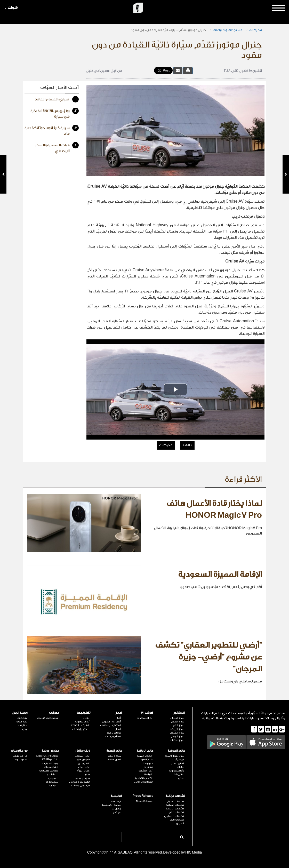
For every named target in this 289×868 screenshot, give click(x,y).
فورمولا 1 (148, 763)
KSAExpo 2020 (50, 760)
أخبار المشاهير (82, 756)
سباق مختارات (177, 740)
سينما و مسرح (82, 778)
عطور (181, 778)
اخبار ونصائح (177, 763)
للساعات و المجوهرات (52, 776)
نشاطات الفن (176, 812)
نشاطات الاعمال (175, 801)
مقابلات (23, 725)
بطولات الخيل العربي (176, 822)
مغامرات (148, 767)
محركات (256, 30)
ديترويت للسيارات (49, 771)
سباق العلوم (177, 733)
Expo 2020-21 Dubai (47, 756)
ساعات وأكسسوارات (176, 769)
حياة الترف (22, 722)
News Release (144, 801)
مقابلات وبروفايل (143, 782)
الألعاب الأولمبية (143, 778)
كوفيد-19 (147, 713)
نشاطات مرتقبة (175, 796)
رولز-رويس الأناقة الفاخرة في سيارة (55, 113)
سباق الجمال (177, 736)
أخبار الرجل (84, 767)
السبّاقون (179, 713)
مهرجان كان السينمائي (83, 761)
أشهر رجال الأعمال (112, 722)
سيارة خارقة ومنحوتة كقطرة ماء (52, 130)
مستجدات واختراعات (228, 30)
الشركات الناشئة (80, 725)
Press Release (143, 796)
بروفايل (86, 718)
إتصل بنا (116, 809)
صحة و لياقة (115, 756)
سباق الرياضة (177, 729)
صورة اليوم (21, 760)
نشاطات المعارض (174, 816)
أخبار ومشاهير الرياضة (146, 773)
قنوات (11, 8)
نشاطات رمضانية (175, 805)
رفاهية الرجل (20, 713)
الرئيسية (116, 796)
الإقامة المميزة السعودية (220, 575)
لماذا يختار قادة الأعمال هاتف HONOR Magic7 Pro (214, 509)
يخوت (24, 729)
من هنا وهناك (19, 751)
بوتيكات (22, 718)
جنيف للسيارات (50, 763)
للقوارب (54, 785)
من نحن (117, 812)
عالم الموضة (176, 751)
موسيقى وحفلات (80, 785)
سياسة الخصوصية (111, 805)
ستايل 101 (179, 774)
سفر (87, 774)
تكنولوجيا (84, 713)
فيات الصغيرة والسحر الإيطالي (57, 148)
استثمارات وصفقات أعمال (111, 727)
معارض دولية (50, 751)
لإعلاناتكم (115, 801)
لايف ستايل (83, 751)
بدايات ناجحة (114, 733)
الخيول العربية (145, 756)
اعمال (118, 713)
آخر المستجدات (145, 718)
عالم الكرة (147, 760)
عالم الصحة (114, 751)
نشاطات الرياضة (175, 809)
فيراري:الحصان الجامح (57, 99)
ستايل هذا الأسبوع (174, 756)
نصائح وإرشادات (112, 736)
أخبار (119, 718)
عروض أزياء (178, 760)
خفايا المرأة (83, 771)
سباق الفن (178, 725)
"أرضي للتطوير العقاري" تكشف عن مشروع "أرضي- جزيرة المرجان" (208, 657)
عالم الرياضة (145, 751)
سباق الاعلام (178, 722)
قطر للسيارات (51, 767)
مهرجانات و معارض (79, 782)
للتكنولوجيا (52, 782)
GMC (187, 445)
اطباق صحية (115, 760)
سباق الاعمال (177, 718)
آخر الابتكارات (82, 722)
